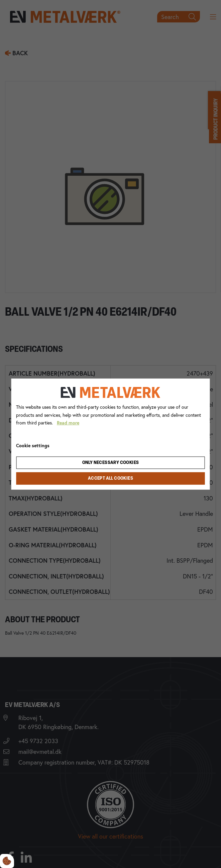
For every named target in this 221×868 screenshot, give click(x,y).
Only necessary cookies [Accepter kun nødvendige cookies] (111, 463)
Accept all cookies (110, 479)
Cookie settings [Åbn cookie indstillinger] (33, 446)
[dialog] (110, 434)
